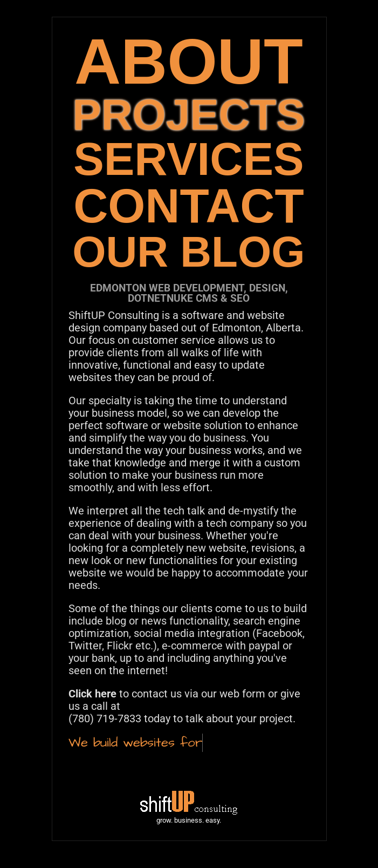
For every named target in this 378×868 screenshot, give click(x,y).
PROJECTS (188, 115)
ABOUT (189, 61)
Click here (92, 694)
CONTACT (188, 206)
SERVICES (188, 159)
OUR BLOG (188, 252)
